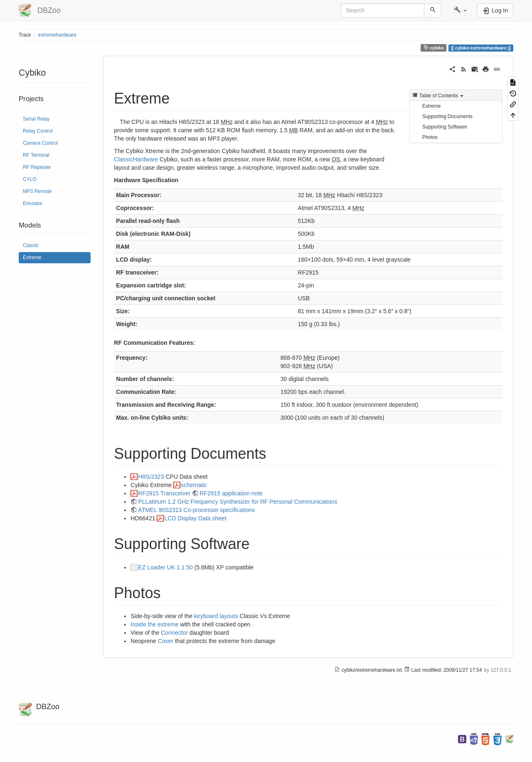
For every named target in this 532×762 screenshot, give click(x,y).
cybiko (434, 48)
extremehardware (58, 35)
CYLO (30, 179)
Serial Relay (36, 119)
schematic (194, 485)
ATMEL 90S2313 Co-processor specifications (196, 510)
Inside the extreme (154, 624)
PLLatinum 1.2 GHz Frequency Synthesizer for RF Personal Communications (238, 502)
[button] (460, 10)
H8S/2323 (151, 477)
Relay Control (38, 131)
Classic (31, 245)
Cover (166, 641)
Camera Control (40, 143)
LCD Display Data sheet (195, 518)
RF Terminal (36, 155)
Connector (174, 633)
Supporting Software (445, 127)
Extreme (32, 257)
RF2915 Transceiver (164, 493)
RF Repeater (37, 167)
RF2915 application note (231, 493)
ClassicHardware (136, 159)
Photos (430, 137)
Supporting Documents (447, 116)
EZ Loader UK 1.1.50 (165, 567)
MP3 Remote (37, 191)
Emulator (33, 203)
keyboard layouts (216, 616)
